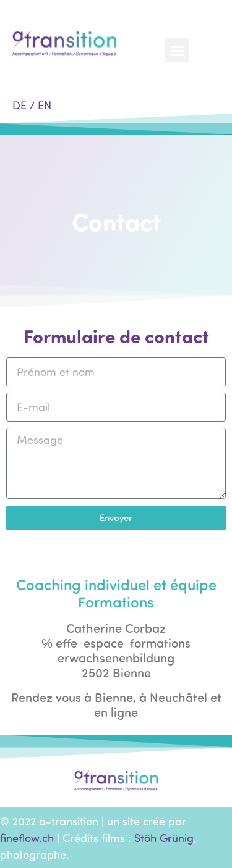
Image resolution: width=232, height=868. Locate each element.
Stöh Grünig (164, 838)
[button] (177, 50)
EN (45, 105)
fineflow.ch (27, 838)
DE (19, 105)
